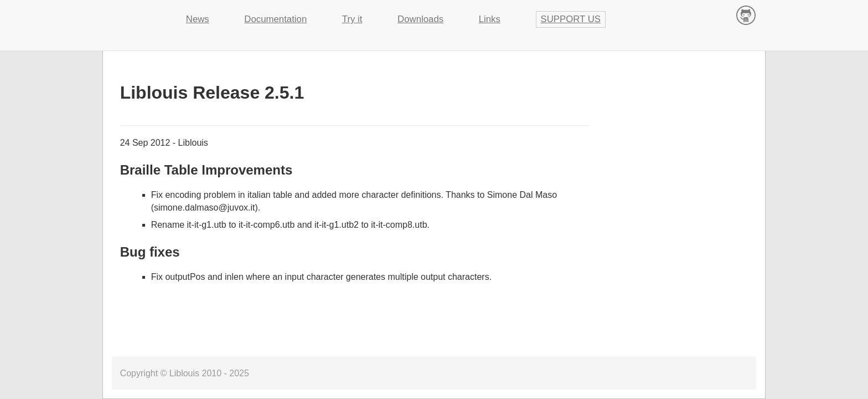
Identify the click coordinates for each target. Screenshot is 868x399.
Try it (352, 19)
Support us (571, 19)
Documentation (275, 19)
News (198, 19)
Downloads (420, 19)
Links (490, 19)
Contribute (746, 15)
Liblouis (135, 14)
